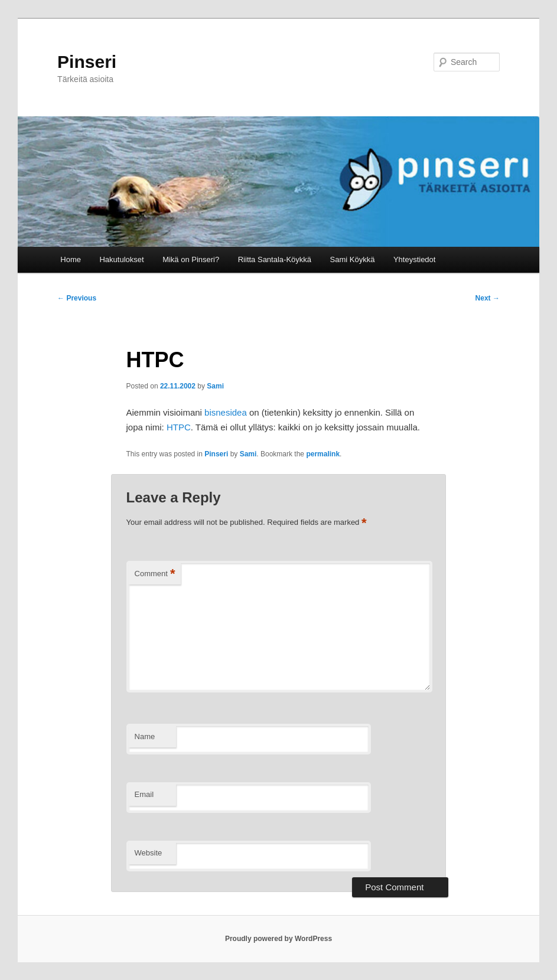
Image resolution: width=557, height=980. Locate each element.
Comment (155, 574)
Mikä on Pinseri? (191, 259)
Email (144, 794)
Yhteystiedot (415, 259)
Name (145, 736)
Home (71, 259)
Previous (77, 298)
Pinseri (87, 62)
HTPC (179, 427)
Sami (215, 386)
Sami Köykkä (353, 259)
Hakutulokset (121, 259)
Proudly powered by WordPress (278, 939)
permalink (323, 454)
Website (149, 853)
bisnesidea (226, 412)
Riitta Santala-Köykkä (275, 259)
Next (488, 298)
